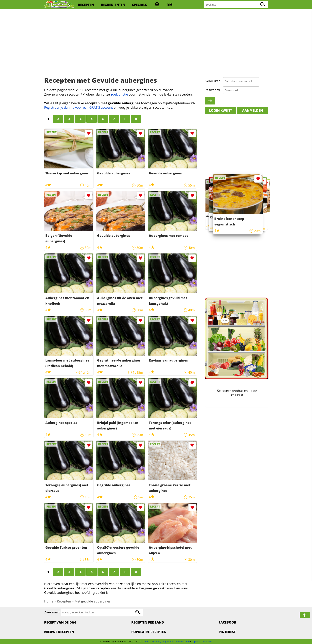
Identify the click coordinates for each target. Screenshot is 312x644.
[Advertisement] (156, 42)
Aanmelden (253, 110)
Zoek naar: (52, 612)
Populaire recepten (149, 632)
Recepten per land (148, 622)
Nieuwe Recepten (59, 632)
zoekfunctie (119, 94)
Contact (147, 642)
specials (139, 5)
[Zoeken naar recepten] (236, 5)
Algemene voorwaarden (176, 642)
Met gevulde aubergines (93, 601)
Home (49, 601)
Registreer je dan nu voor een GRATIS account (79, 107)
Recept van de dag (60, 622)
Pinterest (227, 632)
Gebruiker (212, 81)
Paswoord (212, 90)
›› (136, 119)
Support (196, 642)
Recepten (64, 601)
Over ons (207, 642)
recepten (86, 5)
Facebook (227, 622)
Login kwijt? (220, 110)
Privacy (157, 642)
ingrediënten (113, 5)
